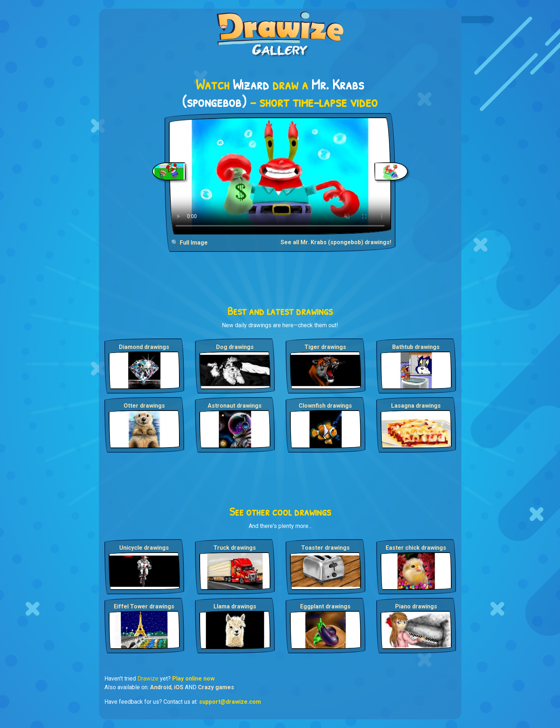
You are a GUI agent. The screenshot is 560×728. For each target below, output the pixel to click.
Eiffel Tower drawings (144, 606)
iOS (179, 687)
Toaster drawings (325, 548)
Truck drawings (235, 548)
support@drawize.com (230, 702)
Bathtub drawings (416, 347)
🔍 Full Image (189, 243)
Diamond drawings (144, 347)
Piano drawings (416, 606)
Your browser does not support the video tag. (280, 176)
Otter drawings (144, 406)
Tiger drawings (325, 347)
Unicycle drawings (144, 548)
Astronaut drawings (235, 406)
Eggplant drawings (325, 606)
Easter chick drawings (416, 548)
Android (161, 687)
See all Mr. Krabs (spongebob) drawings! (336, 242)
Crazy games (216, 687)
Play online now (193, 679)
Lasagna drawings (416, 406)
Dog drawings (235, 347)
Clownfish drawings (325, 406)
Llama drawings (235, 606)
